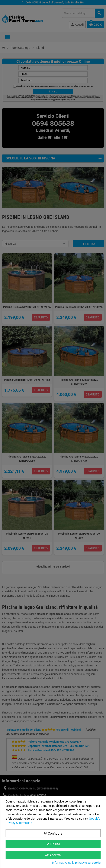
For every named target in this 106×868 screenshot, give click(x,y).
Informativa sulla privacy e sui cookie (76, 863)
